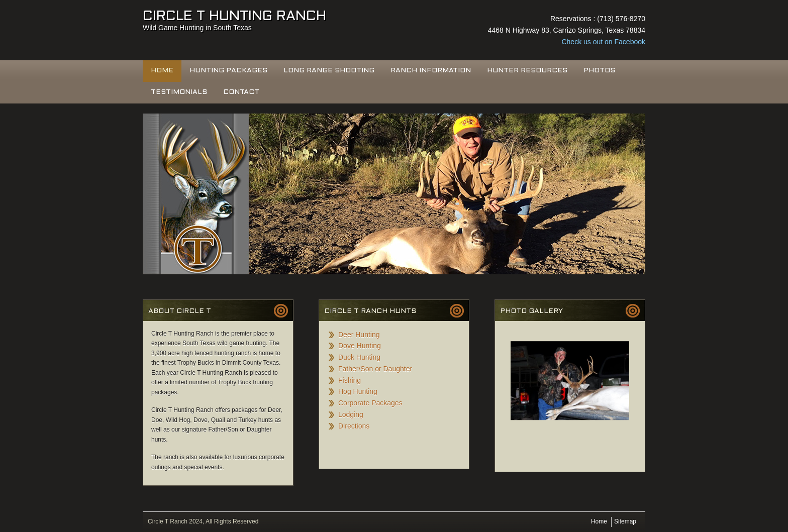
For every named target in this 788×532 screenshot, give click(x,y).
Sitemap (625, 521)
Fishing (350, 380)
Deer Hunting (359, 335)
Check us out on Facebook (603, 42)
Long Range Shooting (329, 71)
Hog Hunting (358, 391)
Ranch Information (431, 71)
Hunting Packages (228, 71)
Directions (354, 426)
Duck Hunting (359, 357)
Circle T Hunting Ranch (234, 17)
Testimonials (179, 92)
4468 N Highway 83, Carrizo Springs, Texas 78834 (567, 30)
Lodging (351, 414)
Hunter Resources (527, 71)
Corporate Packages (370, 403)
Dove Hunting (360, 346)
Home (162, 71)
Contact (241, 92)
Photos (599, 71)
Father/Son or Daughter (375, 369)
